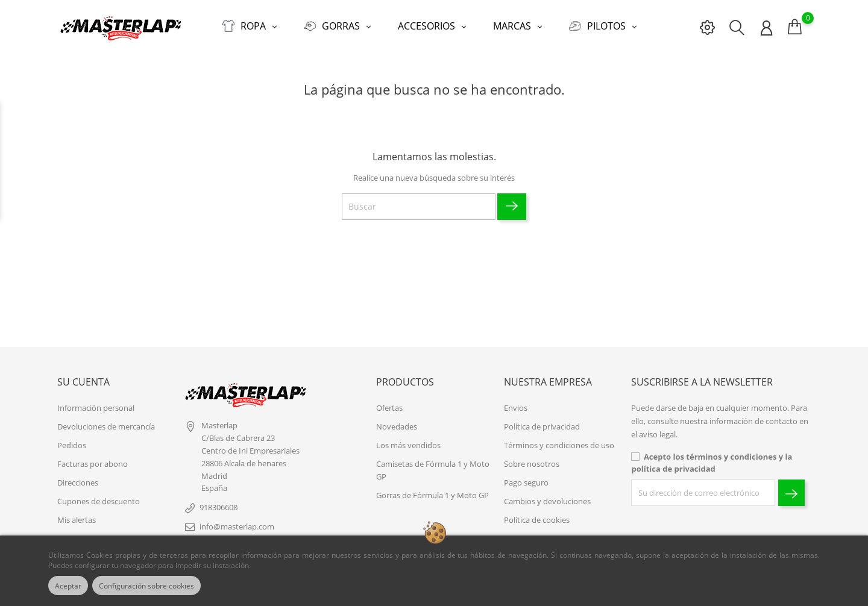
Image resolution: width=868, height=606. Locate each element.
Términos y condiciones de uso (559, 439)
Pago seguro (526, 476)
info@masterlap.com (237, 520)
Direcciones (78, 476)
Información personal (96, 402)
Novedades (397, 420)
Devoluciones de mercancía (106, 420)
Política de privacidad (542, 420)
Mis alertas (77, 514)
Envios (516, 402)
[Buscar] (419, 201)
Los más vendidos (408, 439)
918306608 (219, 501)
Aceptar (71, 586)
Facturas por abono (93, 458)
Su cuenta (83, 376)
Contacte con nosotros (545, 533)
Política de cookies (537, 514)
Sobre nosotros (532, 458)
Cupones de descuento (99, 495)
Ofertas (389, 402)
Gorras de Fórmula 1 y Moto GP (432, 489)
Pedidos (72, 439)
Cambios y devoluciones (547, 495)
